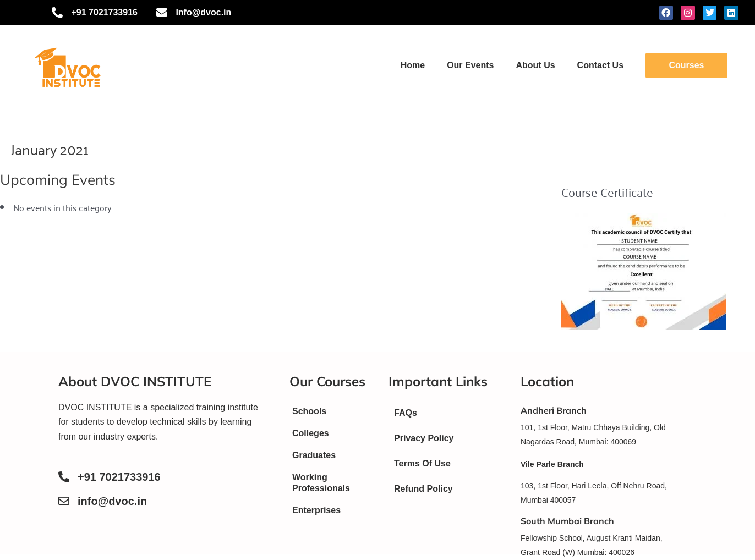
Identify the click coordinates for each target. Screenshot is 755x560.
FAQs (406, 413)
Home (413, 65)
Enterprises (316, 510)
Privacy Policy (424, 438)
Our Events (470, 65)
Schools (309, 411)
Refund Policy (423, 489)
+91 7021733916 (119, 477)
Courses (686, 65)
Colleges (311, 433)
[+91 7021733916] (64, 477)
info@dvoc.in (112, 501)
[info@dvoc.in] (64, 501)
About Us (535, 65)
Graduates (314, 455)
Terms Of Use (422, 463)
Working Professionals (321, 483)
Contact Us (600, 65)
